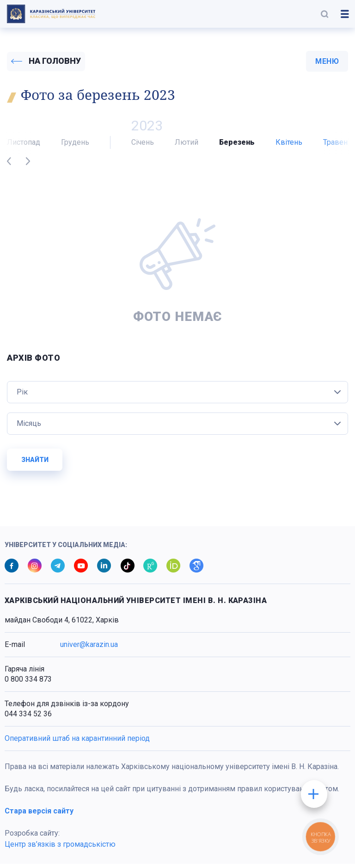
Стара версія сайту (39, 815)
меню (327, 63)
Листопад (24, 146)
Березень (237, 146)
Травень (337, 146)
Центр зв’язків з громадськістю (60, 848)
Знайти (35, 464)
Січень (143, 146)
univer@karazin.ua (89, 649)
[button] (324, 14)
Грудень (75, 146)
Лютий (187, 146)
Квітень (289, 146)
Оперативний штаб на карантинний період (77, 742)
